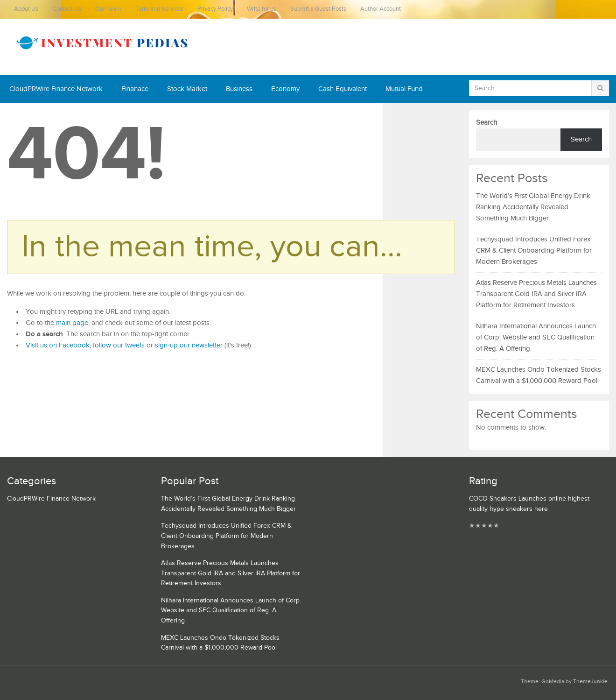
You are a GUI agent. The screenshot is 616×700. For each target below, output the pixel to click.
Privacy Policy (215, 9)
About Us (26, 9)
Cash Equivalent (343, 89)
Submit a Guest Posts (318, 9)
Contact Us (67, 9)
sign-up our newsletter (189, 345)
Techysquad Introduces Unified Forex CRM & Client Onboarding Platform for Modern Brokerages (534, 251)
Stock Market (187, 89)
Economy (285, 89)
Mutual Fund (404, 89)
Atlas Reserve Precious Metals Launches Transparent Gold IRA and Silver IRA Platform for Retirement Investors (536, 294)
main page (72, 323)
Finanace (135, 89)
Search (486, 123)
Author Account (381, 9)
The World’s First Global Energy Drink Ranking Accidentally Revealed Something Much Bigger (533, 207)
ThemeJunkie (590, 682)
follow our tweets (119, 345)
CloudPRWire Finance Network (56, 89)
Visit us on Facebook (58, 345)
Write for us (262, 9)
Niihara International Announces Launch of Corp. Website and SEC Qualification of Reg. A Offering (536, 337)
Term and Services (159, 9)
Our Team (108, 9)
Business (239, 89)
